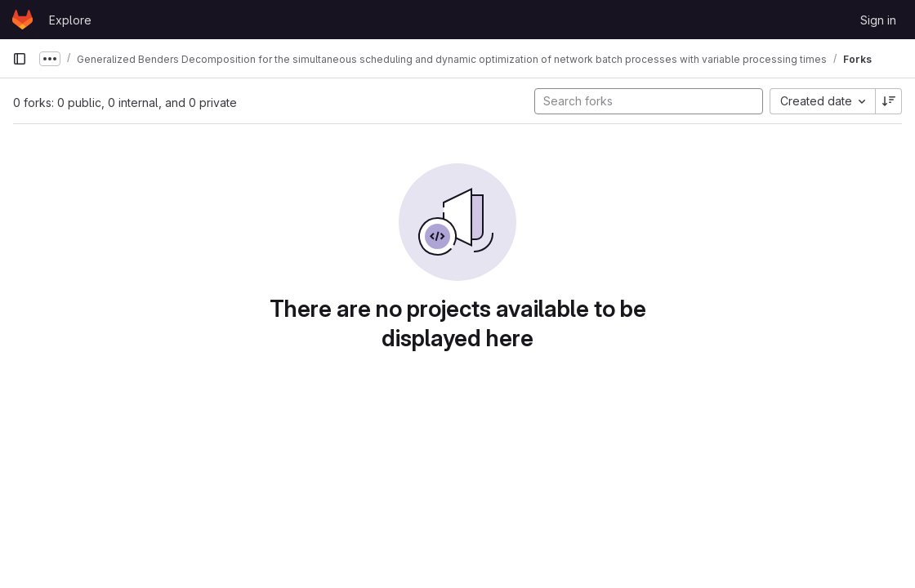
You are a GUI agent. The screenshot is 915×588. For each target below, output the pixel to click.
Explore (70, 20)
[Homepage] (22, 20)
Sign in (878, 20)
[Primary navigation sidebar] (20, 59)
